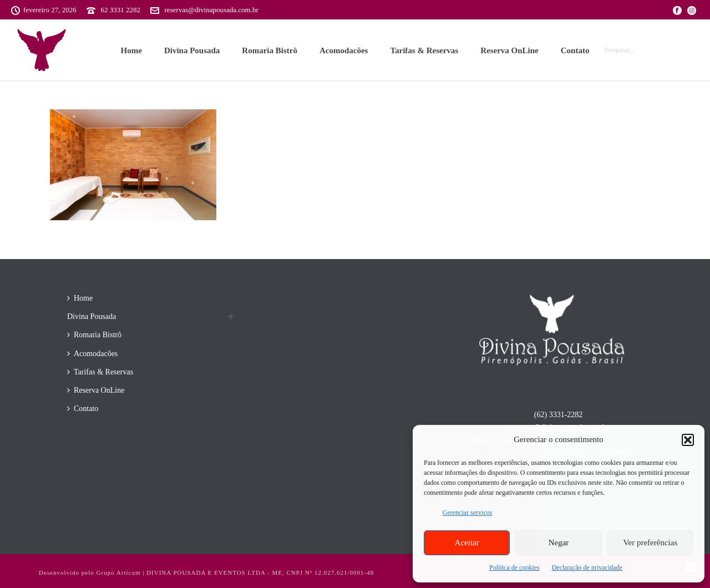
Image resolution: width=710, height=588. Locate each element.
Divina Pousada (192, 50)
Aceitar (467, 543)
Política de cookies (514, 567)
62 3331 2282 (120, 10)
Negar (559, 543)
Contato (575, 50)
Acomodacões (344, 50)
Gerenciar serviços (468, 513)
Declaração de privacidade (587, 567)
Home (131, 50)
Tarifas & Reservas (424, 50)
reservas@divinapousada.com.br (211, 10)
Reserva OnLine (509, 50)
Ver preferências (650, 543)
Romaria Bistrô (270, 50)
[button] (688, 440)
